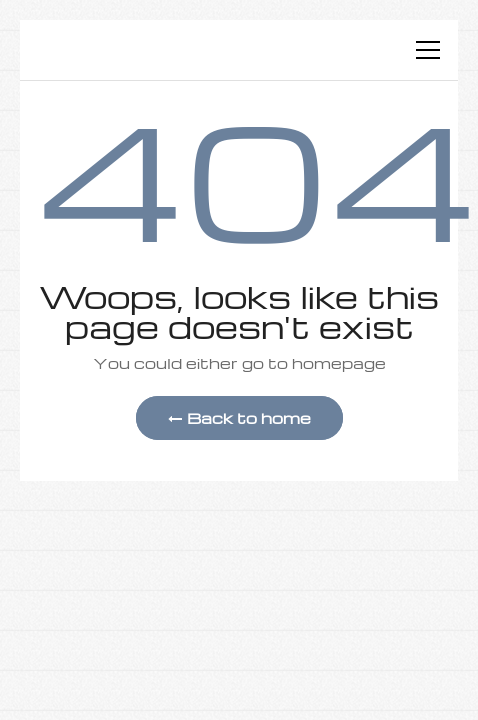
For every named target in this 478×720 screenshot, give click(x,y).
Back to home (239, 418)
